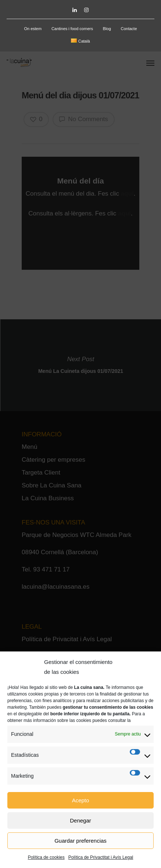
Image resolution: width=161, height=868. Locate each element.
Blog (107, 29)
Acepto (81, 800)
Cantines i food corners (72, 29)
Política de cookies (46, 857)
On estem (33, 29)
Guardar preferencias (80, 841)
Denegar (80, 820)
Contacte (129, 29)
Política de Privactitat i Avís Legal (101, 857)
